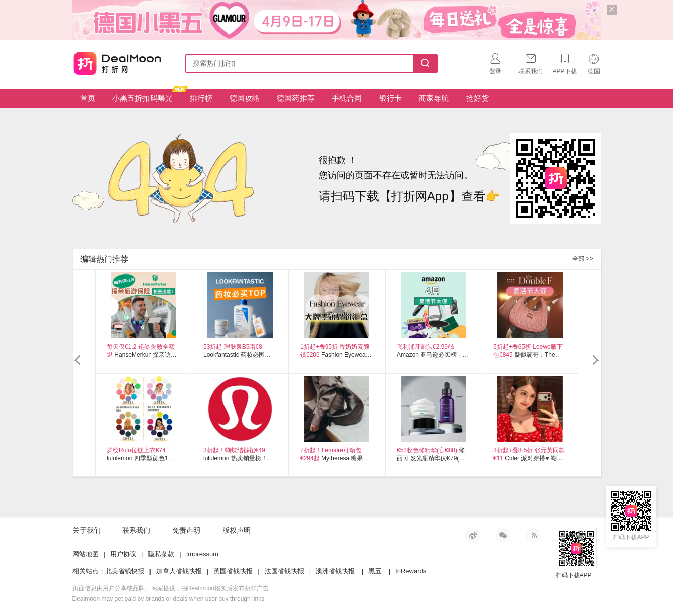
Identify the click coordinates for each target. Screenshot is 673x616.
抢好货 (477, 98)
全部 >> (583, 259)
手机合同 (347, 98)
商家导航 (434, 98)
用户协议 (123, 554)
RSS (533, 535)
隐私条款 (161, 554)
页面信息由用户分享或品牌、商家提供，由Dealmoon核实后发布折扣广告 (171, 588)
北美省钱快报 (125, 571)
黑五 (375, 571)
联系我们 (136, 530)
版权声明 (237, 530)
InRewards (411, 571)
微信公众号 (503, 535)
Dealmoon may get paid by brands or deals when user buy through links (169, 599)
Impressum (202, 554)
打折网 (117, 61)
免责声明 (186, 530)
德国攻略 (245, 98)
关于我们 (87, 530)
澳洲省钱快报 (335, 571)
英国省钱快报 (233, 571)
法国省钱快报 (284, 571)
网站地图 (86, 554)
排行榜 (201, 98)
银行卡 (390, 98)
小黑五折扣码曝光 (146, 95)
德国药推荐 (296, 98)
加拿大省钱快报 (179, 571)
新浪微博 (473, 535)
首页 (88, 98)
